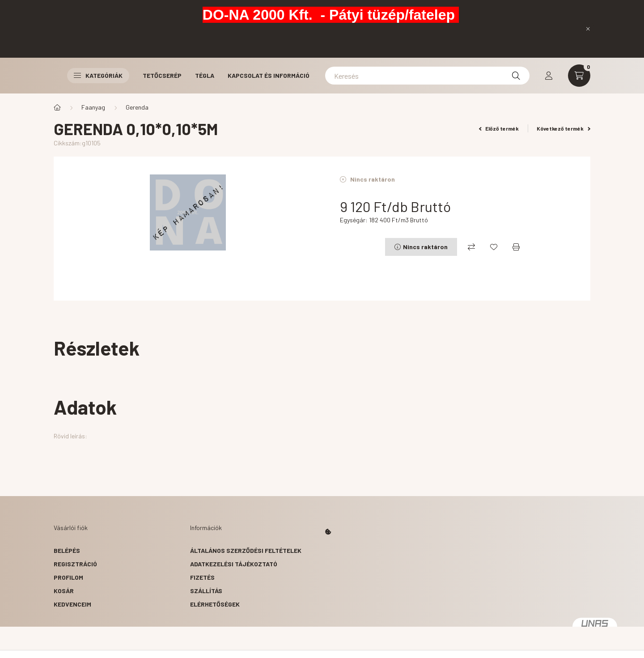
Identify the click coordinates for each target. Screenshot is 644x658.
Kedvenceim (72, 604)
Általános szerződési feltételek (246, 550)
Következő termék (563, 128)
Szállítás (206, 591)
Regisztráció (75, 564)
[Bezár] (588, 29)
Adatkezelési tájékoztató (234, 564)
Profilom (68, 577)
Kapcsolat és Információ (269, 75)
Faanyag (93, 107)
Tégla (205, 75)
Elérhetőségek (215, 604)
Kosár (64, 591)
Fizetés (202, 577)
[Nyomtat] (516, 247)
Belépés (67, 550)
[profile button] (549, 76)
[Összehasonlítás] (471, 247)
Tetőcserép (162, 75)
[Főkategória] (57, 107)
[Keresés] (427, 76)
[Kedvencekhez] (494, 247)
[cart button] (579, 76)
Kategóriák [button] (98, 75)
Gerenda (137, 107)
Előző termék (499, 128)
